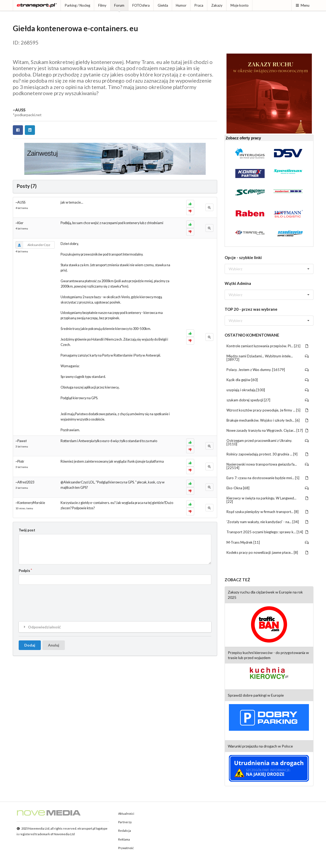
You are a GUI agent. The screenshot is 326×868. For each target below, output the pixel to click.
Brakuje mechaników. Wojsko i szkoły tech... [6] (268, 420)
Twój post (27, 530)
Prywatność (126, 848)
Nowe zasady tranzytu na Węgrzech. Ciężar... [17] (268, 430)
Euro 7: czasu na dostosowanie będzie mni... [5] (268, 478)
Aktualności (126, 814)
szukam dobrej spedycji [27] (268, 400)
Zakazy (217, 5)
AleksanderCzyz (33, 245)
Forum (119, 5)
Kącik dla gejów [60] (268, 380)
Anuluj (54, 645)
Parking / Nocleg (77, 5)
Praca (199, 5)
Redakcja (125, 831)
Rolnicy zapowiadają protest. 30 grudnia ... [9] (268, 454)
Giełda (163, 5)
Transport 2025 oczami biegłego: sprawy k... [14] (268, 532)
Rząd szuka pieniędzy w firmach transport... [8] (268, 512)
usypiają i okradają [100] (268, 390)
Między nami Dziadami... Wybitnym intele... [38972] (268, 358)
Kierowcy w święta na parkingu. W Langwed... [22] (268, 500)
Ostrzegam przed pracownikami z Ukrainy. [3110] (268, 442)
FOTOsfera (141, 5)
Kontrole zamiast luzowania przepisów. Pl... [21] (268, 346)
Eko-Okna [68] (268, 488)
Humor (181, 5)
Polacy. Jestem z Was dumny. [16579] (268, 370)
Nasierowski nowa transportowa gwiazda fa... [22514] (268, 466)
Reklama (124, 839)
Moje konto (240, 5)
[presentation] (59, 599)
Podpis (24, 571)
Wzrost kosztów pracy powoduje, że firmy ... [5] (268, 410)
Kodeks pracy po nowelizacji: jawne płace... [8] (268, 552)
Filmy (102, 5)
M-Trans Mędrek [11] (268, 542)
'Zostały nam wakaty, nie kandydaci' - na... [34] (268, 522)
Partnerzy (125, 822)
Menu (302, 5)
